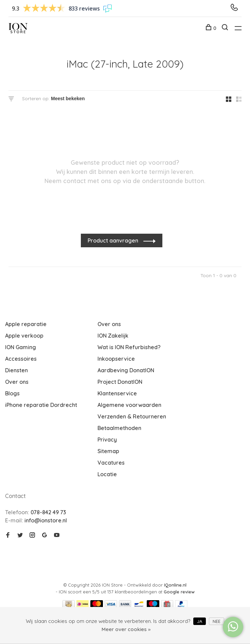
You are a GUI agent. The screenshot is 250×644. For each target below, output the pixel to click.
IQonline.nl (175, 585)
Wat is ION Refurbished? (129, 347)
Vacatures (111, 463)
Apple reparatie (26, 324)
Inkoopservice (116, 359)
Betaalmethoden (119, 428)
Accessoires (21, 359)
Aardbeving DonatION (126, 370)
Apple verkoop (24, 336)
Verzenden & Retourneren (132, 416)
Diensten (16, 370)
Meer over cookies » (126, 629)
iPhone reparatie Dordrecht (41, 405)
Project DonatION (120, 382)
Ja (200, 621)
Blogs (12, 393)
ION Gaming (21, 347)
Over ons (17, 382)
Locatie (107, 474)
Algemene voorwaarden (129, 405)
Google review (179, 592)
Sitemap (108, 451)
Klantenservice (117, 393)
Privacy (107, 440)
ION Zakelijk (113, 336)
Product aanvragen (114, 240)
